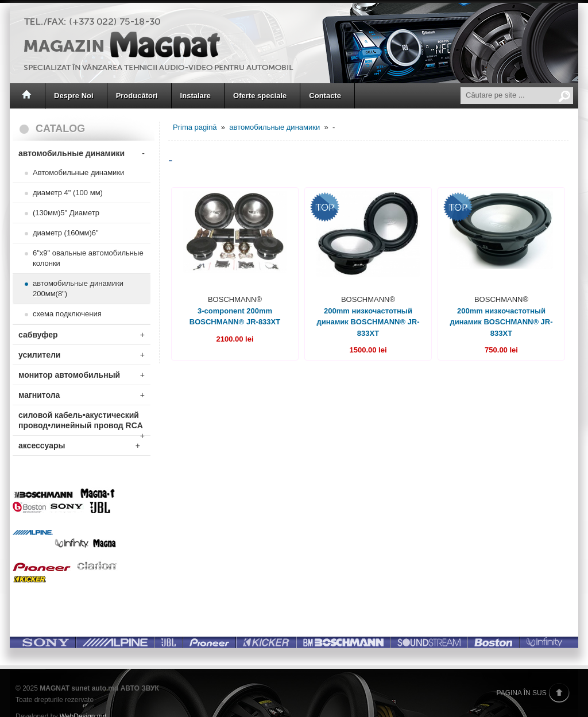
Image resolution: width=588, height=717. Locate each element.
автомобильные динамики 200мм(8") (78, 288)
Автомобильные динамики (78, 173)
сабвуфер (82, 335)
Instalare (196, 96)
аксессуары (79, 445)
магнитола (82, 395)
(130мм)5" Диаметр (66, 213)
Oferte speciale (260, 96)
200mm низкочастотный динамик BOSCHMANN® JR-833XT (368, 322)
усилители (82, 355)
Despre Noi (74, 96)
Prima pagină (195, 127)
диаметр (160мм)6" (66, 233)
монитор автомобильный (82, 375)
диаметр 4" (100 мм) (68, 193)
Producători (137, 96)
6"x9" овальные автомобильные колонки (88, 258)
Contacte (325, 96)
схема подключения (67, 314)
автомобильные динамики (82, 153)
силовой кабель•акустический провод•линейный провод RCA (82, 423)
